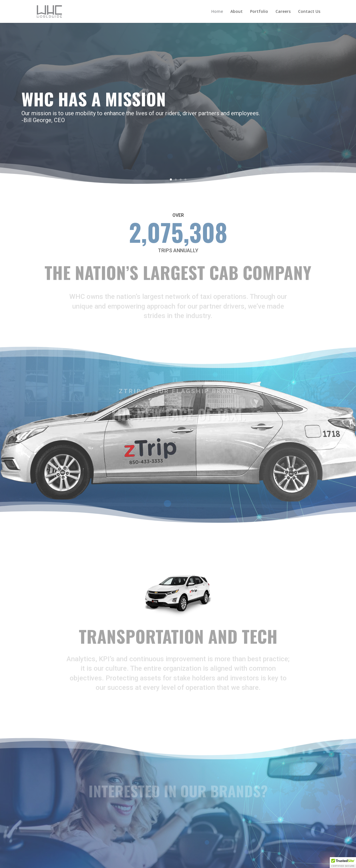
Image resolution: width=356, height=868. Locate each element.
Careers (283, 12)
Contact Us (309, 12)
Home (217, 12)
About (237, 12)
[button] (343, 863)
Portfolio (259, 12)
